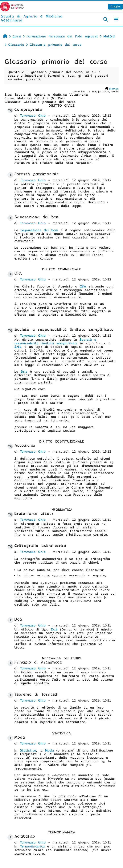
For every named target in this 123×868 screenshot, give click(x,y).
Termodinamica (32, 846)
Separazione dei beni (39, 230)
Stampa (114, 89)
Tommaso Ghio (33, 116)
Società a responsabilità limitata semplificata (55, 341)
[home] (41, 19)
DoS (54, 629)
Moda (49, 750)
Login (115, 6)
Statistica (28, 750)
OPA (83, 286)
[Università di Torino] (12, 6)
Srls (18, 347)
